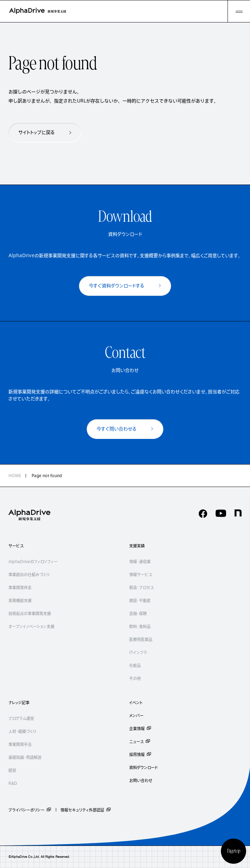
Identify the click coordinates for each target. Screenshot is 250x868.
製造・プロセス (142, 587)
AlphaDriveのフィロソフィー (33, 562)
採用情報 (140, 755)
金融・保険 (138, 613)
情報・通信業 (140, 562)
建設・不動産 (140, 600)
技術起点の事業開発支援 (30, 613)
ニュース (140, 742)
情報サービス (141, 575)
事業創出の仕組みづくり (29, 575)
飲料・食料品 (140, 626)
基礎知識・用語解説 (25, 757)
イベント (136, 703)
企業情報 (140, 729)
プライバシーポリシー (30, 810)
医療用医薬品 (141, 639)
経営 (12, 770)
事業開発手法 (20, 744)
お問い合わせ (141, 780)
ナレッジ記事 (19, 703)
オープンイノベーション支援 (31, 626)
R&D (13, 783)
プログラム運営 (21, 718)
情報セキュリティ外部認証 (86, 810)
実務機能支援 (20, 600)
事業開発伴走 (20, 587)
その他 (135, 678)
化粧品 (135, 665)
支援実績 (137, 546)
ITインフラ (138, 652)
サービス (16, 546)
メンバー (136, 716)
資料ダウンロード (144, 767)
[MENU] (239, 11)
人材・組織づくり (22, 731)
